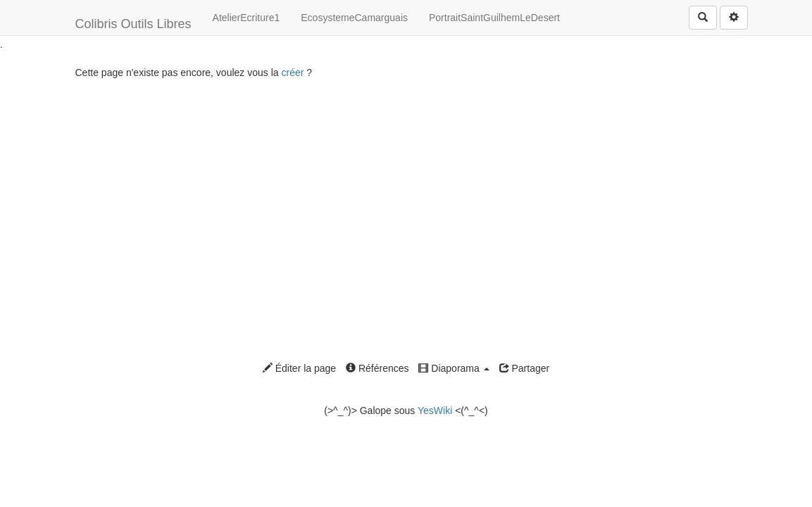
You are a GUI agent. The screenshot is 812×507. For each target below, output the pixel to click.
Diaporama (454, 368)
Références (377, 368)
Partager (525, 368)
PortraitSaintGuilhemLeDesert (494, 18)
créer (292, 73)
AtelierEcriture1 (246, 18)
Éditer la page (299, 368)
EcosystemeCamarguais (354, 18)
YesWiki (435, 411)
